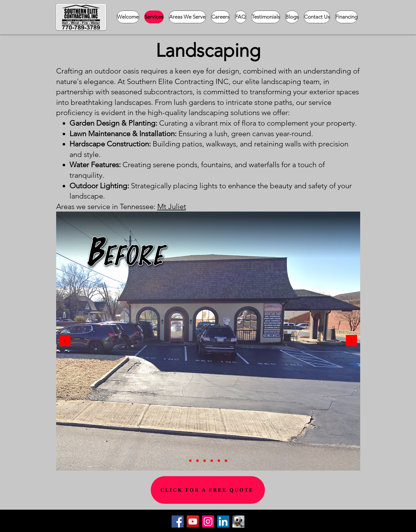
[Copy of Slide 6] (190, 461)
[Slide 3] (205, 461)
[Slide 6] (226, 461)
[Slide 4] (212, 461)
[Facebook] (178, 522)
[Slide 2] (219, 461)
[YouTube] (193, 522)
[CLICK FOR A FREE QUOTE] (208, 490)
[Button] (282, 525)
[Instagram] (208, 522)
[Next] (351, 341)
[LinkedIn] (223, 522)
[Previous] (65, 341)
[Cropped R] (238, 522)
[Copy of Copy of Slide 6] (197, 461)
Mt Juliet (172, 206)
